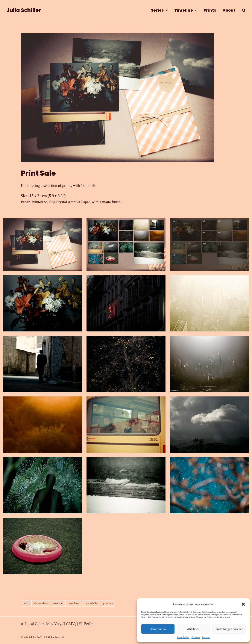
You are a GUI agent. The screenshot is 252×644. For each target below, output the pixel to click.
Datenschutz (196, 637)
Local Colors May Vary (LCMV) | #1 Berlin (57, 624)
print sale (108, 603)
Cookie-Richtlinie (183, 637)
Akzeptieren (158, 629)
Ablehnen (193, 629)
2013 (26, 603)
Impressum (206, 637)
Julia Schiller (24, 10)
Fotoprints (58, 603)
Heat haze (74, 603)
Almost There (40, 603)
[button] (243, 604)
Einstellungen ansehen (229, 629)
